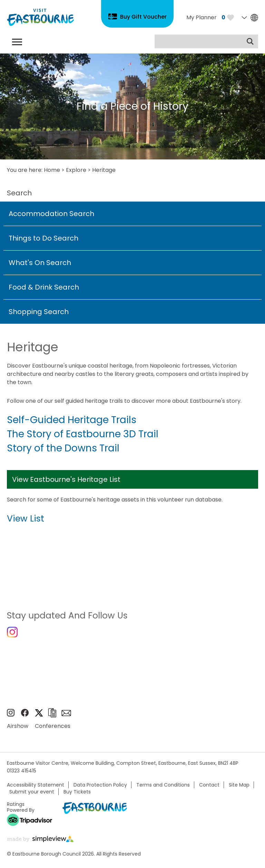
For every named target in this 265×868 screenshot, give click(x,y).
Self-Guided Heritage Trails (72, 420)
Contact (209, 785)
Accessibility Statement (36, 785)
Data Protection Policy (100, 785)
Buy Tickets (77, 792)
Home (52, 170)
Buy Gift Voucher (143, 17)
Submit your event (32, 792)
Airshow (18, 726)
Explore (76, 170)
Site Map (239, 785)
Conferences (53, 726)
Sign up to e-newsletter (66, 713)
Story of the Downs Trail (63, 448)
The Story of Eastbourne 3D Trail (83, 434)
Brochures (52, 713)
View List (26, 519)
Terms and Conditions (163, 785)
